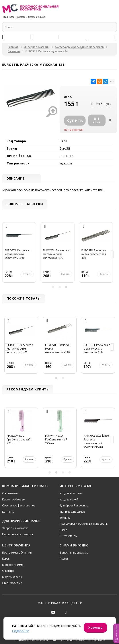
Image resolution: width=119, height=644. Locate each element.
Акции (64, 559)
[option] (21, 255)
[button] (116, 633)
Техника (65, 518)
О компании (10, 494)
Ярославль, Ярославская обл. (31, 17)
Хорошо (96, 627)
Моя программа (13, 565)
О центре (8, 571)
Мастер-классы (12, 577)
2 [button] (60, 287)
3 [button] (66, 287)
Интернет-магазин (37, 47)
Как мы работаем (14, 500)
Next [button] (112, 255)
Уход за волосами (71, 494)
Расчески (14, 51)
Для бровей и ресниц (74, 506)
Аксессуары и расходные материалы (80, 47)
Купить (29, 460)
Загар (63, 530)
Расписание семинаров (18, 535)
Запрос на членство (15, 529)
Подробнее (20, 631)
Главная (13, 47)
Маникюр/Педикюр (72, 512)
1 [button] (53, 287)
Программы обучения (17, 553)
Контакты (8, 512)
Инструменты (68, 536)
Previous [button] (7, 255)
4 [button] (70, 473)
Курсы (6, 559)
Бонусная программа (74, 553)
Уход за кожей (69, 500)
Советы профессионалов (19, 506)
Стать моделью (12, 583)
